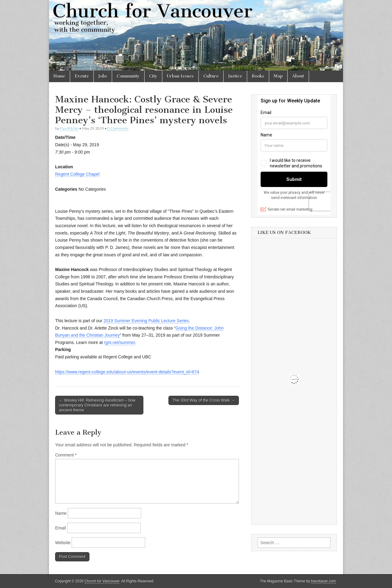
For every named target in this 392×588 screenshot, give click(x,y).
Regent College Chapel (77, 174)
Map (278, 76)
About (298, 76)
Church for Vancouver (102, 581)
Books (258, 76)
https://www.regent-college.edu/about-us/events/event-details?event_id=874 (127, 372)
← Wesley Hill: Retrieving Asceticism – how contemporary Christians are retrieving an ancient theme (97, 405)
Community (128, 76)
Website (63, 543)
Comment (66, 455)
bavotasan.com (324, 581)
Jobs (103, 76)
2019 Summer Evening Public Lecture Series (146, 321)
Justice (235, 76)
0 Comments (118, 128)
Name (61, 513)
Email (60, 528)
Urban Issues (180, 76)
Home (59, 76)
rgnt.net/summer (120, 342)
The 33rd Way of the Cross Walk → (204, 400)
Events (82, 76)
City (153, 76)
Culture (211, 76)
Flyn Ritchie (69, 128)
